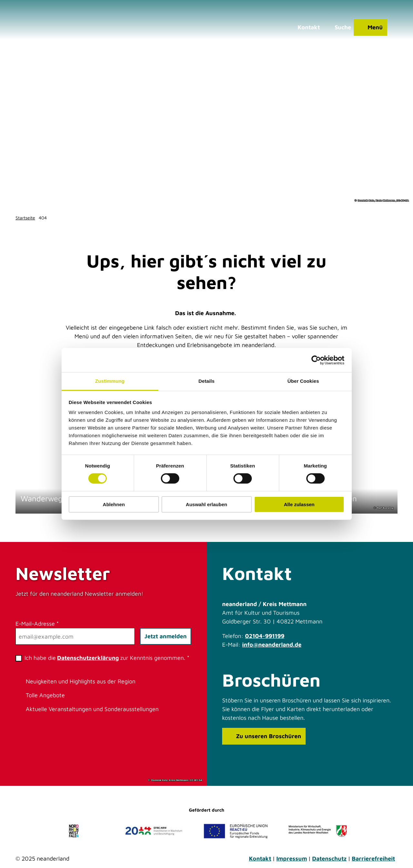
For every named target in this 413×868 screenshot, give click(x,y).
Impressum (292, 858)
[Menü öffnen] (370, 27)
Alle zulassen (299, 504)
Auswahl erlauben (206, 504)
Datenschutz (329, 858)
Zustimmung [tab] (110, 381)
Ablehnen (114, 504)
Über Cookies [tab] (303, 381)
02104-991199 (265, 636)
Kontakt (260, 858)
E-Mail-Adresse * (37, 624)
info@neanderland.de (272, 645)
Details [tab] (207, 381)
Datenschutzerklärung (88, 658)
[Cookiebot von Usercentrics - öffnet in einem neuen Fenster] (316, 360)
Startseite (25, 218)
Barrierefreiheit (373, 858)
